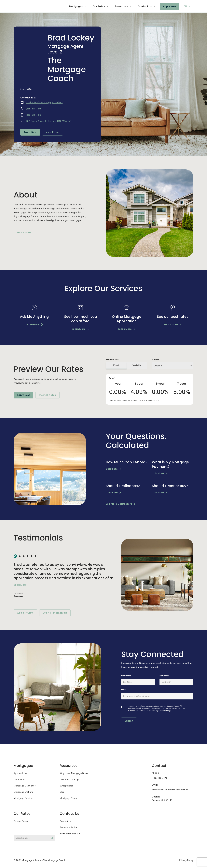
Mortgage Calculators (25, 786)
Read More (20, 585)
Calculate (113, 469)
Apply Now (169, 6)
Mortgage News (68, 798)
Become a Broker (69, 828)
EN (187, 6)
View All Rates (47, 395)
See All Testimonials (55, 613)
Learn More (24, 233)
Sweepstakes (66, 786)
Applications (20, 773)
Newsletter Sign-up (70, 834)
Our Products (21, 780)
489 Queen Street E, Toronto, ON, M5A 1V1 (49, 121)
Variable (137, 365)
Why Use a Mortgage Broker (75, 773)
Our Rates (100, 6)
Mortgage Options (23, 792)
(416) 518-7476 (34, 109)
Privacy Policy (186, 860)
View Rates (53, 132)
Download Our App (70, 780)
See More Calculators (121, 504)
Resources (123, 6)
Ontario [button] (158, 366)
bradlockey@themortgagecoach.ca (44, 103)
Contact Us (146, 6)
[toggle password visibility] (52, 838)
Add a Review (25, 613)
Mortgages (78, 6)
